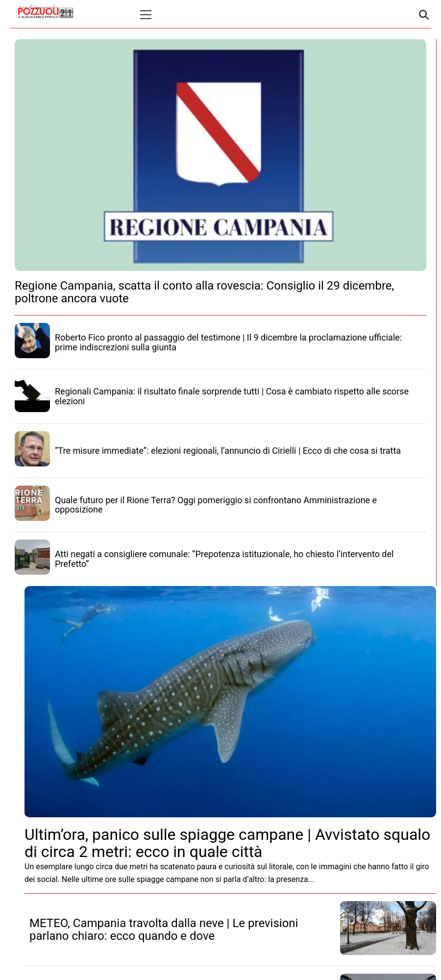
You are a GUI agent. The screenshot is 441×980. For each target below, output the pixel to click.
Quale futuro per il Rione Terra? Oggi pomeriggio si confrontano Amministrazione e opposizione (216, 505)
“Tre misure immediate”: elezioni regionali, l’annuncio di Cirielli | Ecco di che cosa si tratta (228, 451)
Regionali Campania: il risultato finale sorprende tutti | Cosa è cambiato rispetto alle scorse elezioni (232, 396)
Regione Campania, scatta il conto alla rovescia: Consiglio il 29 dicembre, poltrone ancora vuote (204, 292)
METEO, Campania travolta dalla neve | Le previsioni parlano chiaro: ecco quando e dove (164, 930)
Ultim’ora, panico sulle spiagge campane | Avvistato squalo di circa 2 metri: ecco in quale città (227, 843)
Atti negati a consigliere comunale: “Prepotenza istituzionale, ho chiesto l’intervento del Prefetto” (224, 559)
